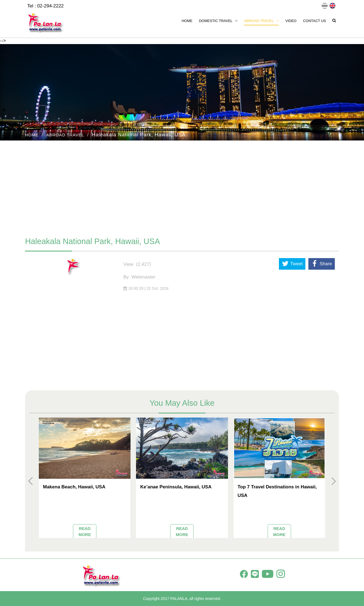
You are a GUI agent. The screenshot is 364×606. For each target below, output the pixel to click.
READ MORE (85, 531)
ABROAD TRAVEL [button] (261, 21)
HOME (187, 21)
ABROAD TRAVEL (65, 135)
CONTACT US (315, 21)
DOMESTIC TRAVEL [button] (218, 21)
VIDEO (291, 21)
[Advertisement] (182, 186)
